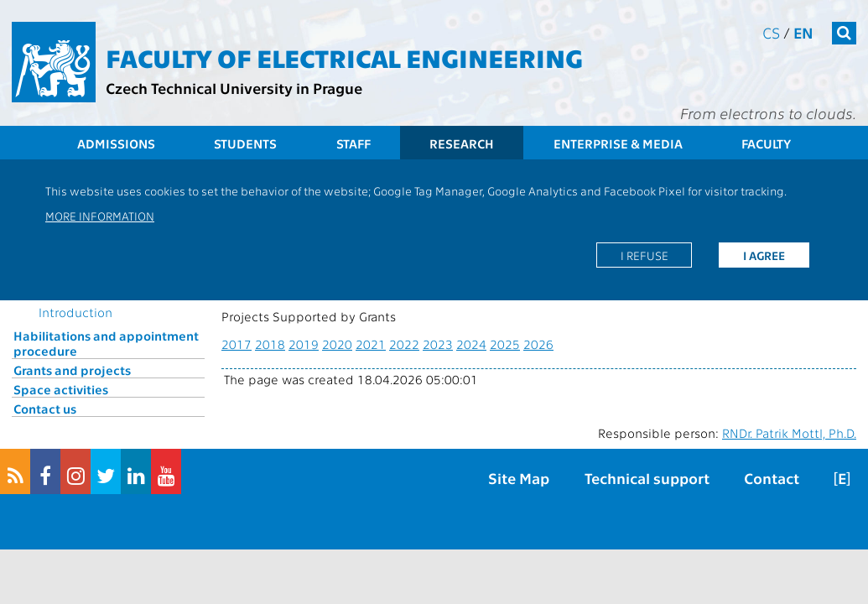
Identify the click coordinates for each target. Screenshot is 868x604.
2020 (337, 344)
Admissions (116, 143)
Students (245, 143)
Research (462, 143)
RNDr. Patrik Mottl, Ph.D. (789, 433)
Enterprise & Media (618, 143)
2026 (538, 344)
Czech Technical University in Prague (234, 88)
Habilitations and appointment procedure (106, 343)
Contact (772, 478)
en (803, 32)
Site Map (519, 478)
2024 (471, 344)
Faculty (766, 143)
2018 (270, 344)
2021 (371, 344)
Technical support (647, 478)
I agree (764, 255)
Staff (353, 143)
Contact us (45, 409)
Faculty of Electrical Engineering (344, 57)
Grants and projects (72, 370)
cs (771, 32)
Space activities (61, 389)
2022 (404, 344)
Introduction (75, 312)
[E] (842, 478)
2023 (438, 344)
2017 (236, 344)
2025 (505, 344)
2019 (304, 344)
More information (100, 216)
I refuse (645, 255)
